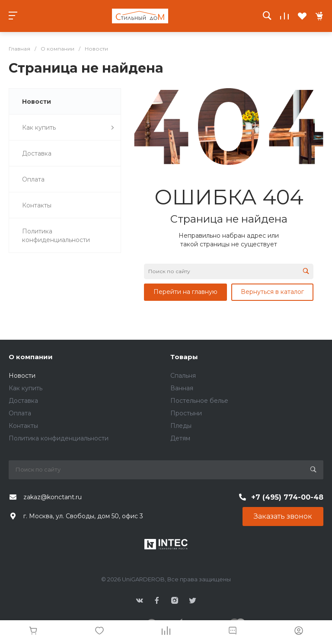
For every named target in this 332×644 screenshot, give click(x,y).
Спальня (183, 376)
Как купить (26, 388)
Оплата (20, 413)
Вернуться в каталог (272, 292)
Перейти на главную (185, 292)
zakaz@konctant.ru (53, 497)
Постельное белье (199, 401)
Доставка (23, 401)
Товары (184, 357)
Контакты (23, 426)
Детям (180, 438)
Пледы (181, 426)
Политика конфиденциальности (59, 438)
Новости (22, 376)
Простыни (186, 413)
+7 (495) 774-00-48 (287, 497)
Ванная (182, 388)
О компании (31, 357)
